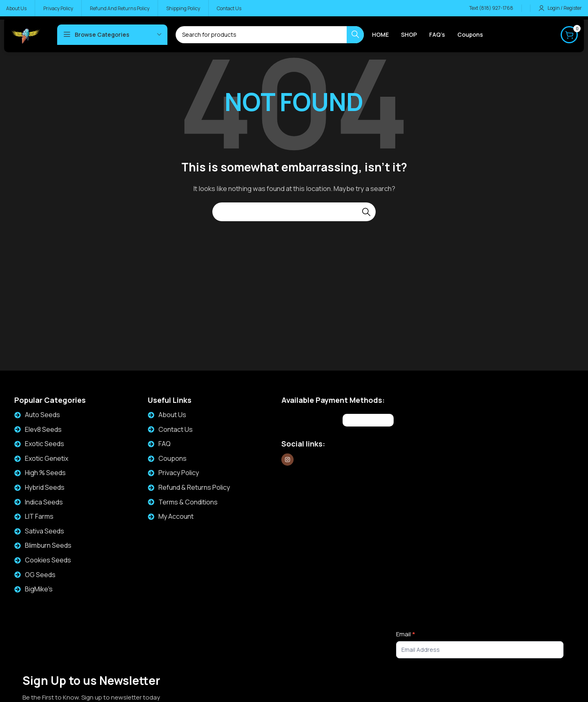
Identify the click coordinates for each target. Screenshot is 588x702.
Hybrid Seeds (45, 487)
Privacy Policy (179, 473)
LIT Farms (39, 516)
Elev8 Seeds (43, 429)
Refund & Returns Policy (194, 487)
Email (406, 634)
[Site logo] (26, 34)
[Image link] (311, 419)
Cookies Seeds (48, 560)
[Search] (294, 212)
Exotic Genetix (47, 458)
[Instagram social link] (287, 460)
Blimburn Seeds (48, 545)
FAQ (165, 444)
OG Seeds (40, 575)
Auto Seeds (42, 415)
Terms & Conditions (188, 502)
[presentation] (458, 682)
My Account (176, 516)
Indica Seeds (44, 502)
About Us (172, 415)
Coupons (173, 458)
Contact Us (176, 429)
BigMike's (39, 589)
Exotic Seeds (45, 444)
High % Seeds (45, 473)
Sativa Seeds (45, 531)
